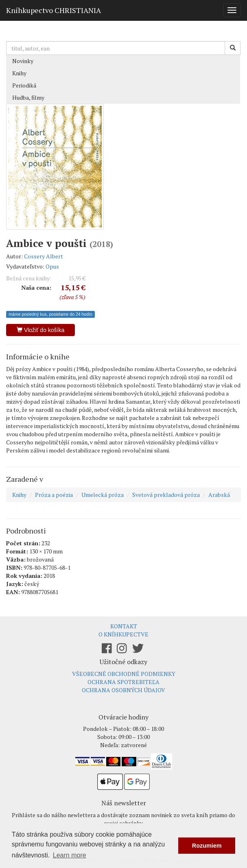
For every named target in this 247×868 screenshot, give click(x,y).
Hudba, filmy (28, 97)
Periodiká (24, 85)
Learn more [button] (70, 855)
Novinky (23, 61)
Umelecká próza (103, 495)
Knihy (19, 73)
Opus (52, 266)
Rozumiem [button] (207, 846)
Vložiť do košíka (40, 330)
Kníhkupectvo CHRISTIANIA (54, 10)
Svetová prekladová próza (166, 495)
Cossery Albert (44, 256)
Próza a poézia (54, 495)
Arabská (219, 495)
